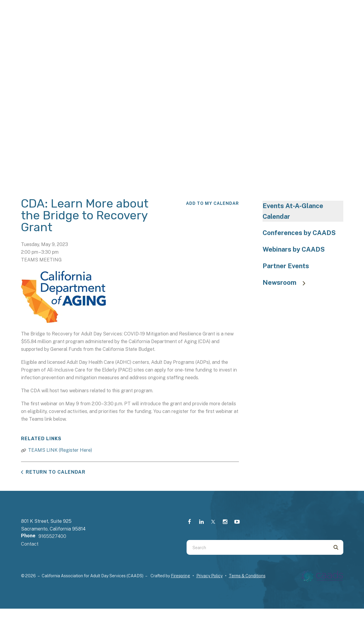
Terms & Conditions (247, 576)
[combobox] (258, 547)
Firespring (181, 576)
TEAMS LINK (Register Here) (60, 450)
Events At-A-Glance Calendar (293, 211)
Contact (30, 544)
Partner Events (286, 266)
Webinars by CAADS (294, 249)
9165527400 (52, 536)
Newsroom (287, 282)
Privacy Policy (209, 576)
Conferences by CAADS (299, 233)
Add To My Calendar (212, 203)
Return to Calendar (56, 472)
